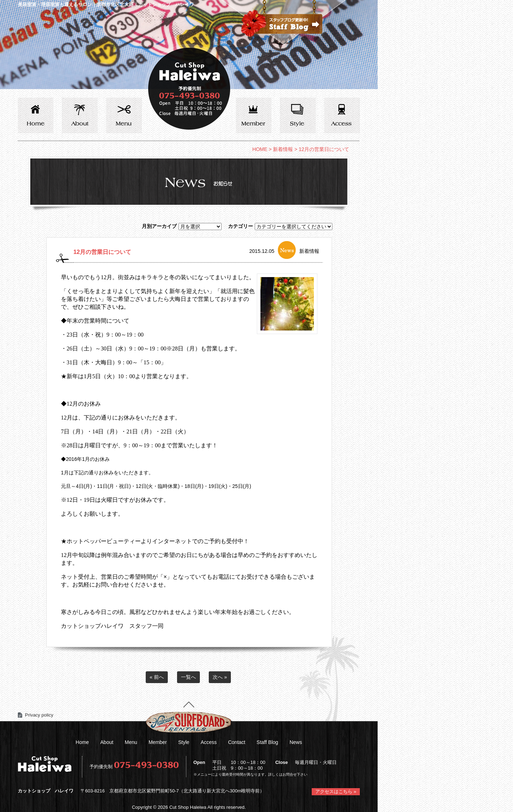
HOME (260, 149)
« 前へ (157, 677)
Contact (237, 742)
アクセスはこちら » (336, 792)
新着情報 (283, 149)
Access (209, 742)
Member (158, 742)
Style (184, 742)
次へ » (220, 677)
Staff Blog (267, 742)
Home (82, 742)
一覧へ (188, 677)
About (107, 742)
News (296, 742)
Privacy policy (39, 715)
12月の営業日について (102, 252)
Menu (131, 742)
